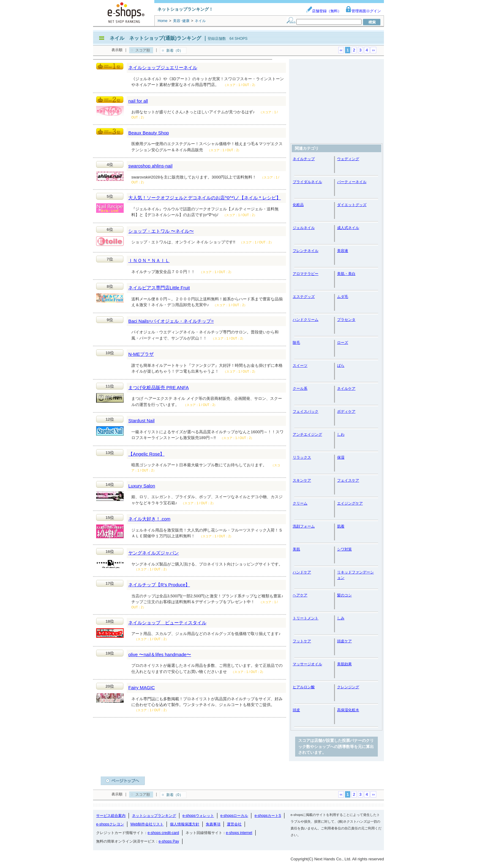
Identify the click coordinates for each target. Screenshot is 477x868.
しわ (341, 434)
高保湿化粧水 (348, 710)
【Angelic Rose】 (146, 454)
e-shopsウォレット (198, 816)
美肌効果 (344, 664)
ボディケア (346, 411)
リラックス (302, 457)
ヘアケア (300, 595)
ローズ (343, 343)
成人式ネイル (348, 228)
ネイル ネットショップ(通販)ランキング (155, 38)
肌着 (341, 526)
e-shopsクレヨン (110, 824)
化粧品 (298, 205)
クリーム (300, 503)
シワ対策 (344, 549)
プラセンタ (346, 320)
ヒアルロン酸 (304, 687)
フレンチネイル (306, 251)
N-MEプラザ (141, 354)
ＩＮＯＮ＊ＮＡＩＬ (149, 260)
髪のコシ (344, 595)
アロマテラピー (306, 274)
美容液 (343, 251)
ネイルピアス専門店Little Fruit (159, 288)
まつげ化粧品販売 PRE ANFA (159, 387)
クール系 (300, 389)
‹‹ (341, 50)
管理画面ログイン (363, 11)
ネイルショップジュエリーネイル (163, 68)
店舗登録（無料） (324, 11)
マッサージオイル (307, 664)
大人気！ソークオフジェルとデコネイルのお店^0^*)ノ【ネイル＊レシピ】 (205, 198)
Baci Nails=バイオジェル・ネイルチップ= (171, 321)
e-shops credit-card (163, 833)
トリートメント (306, 618)
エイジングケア (350, 503)
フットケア (302, 641)
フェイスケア (348, 480)
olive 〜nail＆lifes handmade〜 (160, 654)
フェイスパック (306, 411)
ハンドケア (302, 572)
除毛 (296, 343)
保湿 (341, 457)
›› (373, 50)
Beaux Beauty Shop (149, 133)
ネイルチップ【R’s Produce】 (159, 585)
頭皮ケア (344, 641)
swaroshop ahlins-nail (150, 166)
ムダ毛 (343, 297)
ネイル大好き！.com (149, 519)
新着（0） (175, 51)
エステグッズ (304, 297)
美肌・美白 (346, 274)
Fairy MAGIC (142, 688)
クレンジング (348, 687)
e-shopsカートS (268, 816)
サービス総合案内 (111, 816)
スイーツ (300, 366)
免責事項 (213, 824)
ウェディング (348, 159)
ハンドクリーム (306, 320)
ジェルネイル (304, 228)
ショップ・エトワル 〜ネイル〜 (161, 231)
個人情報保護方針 (185, 824)
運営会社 (234, 824)
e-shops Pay (169, 841)
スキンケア (302, 480)
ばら (341, 366)
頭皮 (296, 710)
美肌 (296, 549)
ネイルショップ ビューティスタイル (167, 623)
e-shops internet (239, 833)
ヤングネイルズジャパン (154, 553)
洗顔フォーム (304, 526)
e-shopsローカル (234, 816)
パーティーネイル (352, 182)
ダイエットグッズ (352, 205)
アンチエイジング (307, 434)
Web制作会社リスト (147, 824)
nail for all (138, 101)
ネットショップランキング (154, 816)
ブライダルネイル (307, 182)
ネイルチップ (304, 159)
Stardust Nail (141, 421)
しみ (341, 618)
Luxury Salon (142, 486)
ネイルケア (346, 389)
